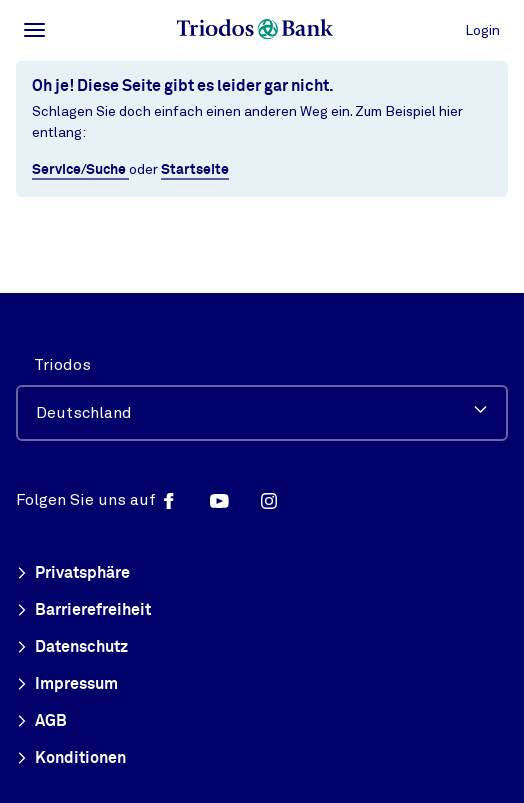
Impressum (67, 685)
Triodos (62, 365)
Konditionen (71, 759)
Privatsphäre (73, 574)
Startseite (195, 170)
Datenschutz (72, 648)
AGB (41, 722)
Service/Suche (80, 170)
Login (482, 30)
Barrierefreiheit (83, 611)
